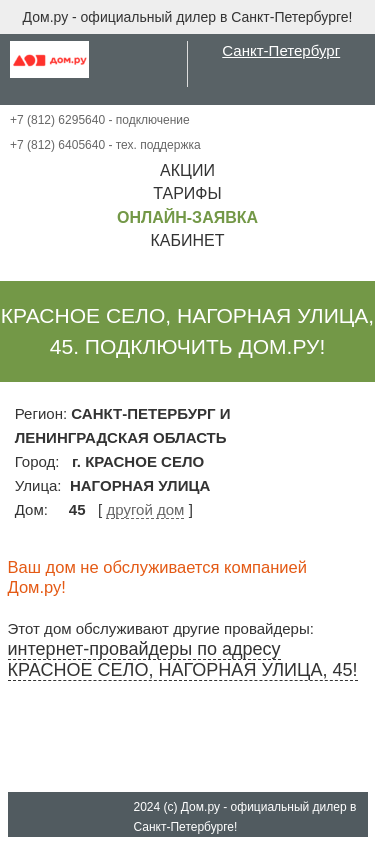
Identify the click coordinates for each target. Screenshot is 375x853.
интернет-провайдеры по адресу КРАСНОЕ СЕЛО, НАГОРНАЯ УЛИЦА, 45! (183, 659)
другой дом (145, 509)
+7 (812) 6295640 (57, 120)
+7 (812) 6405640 (57, 145)
